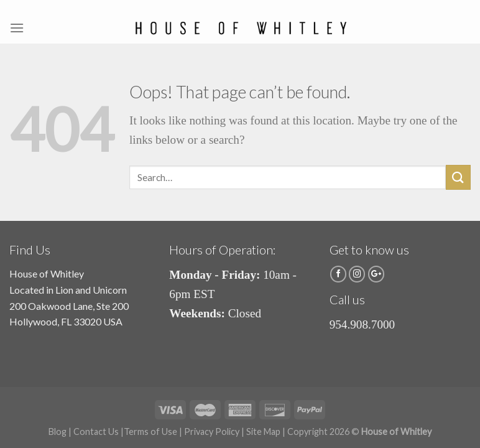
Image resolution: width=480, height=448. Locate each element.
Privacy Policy (212, 432)
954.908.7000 (362, 324)
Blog (58, 432)
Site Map (263, 432)
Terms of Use (150, 432)
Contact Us (96, 432)
